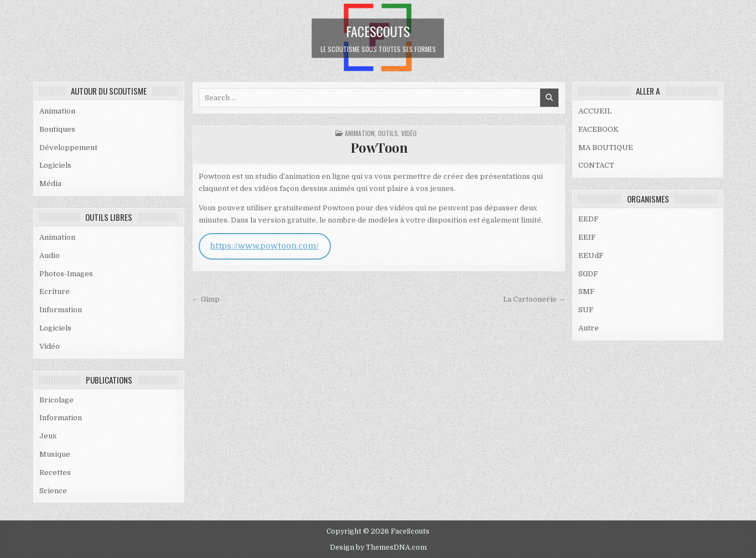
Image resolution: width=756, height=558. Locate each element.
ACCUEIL (595, 111)
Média (50, 184)
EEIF (587, 237)
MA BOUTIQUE (606, 148)
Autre (589, 328)
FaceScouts (378, 30)
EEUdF (591, 255)
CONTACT (596, 165)
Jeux (48, 436)
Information (61, 310)
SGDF (588, 274)
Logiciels (55, 165)
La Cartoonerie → (534, 299)
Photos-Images (66, 274)
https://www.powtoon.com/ (265, 246)
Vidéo (50, 346)
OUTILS (388, 133)
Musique (55, 454)
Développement (68, 148)
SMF (586, 291)
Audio (50, 255)
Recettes (55, 472)
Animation (57, 111)
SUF (586, 310)
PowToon (379, 147)
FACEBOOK (599, 129)
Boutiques (57, 129)
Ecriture (55, 291)
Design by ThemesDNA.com (378, 547)
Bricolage (56, 400)
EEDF (588, 219)
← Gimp (206, 299)
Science (53, 491)
